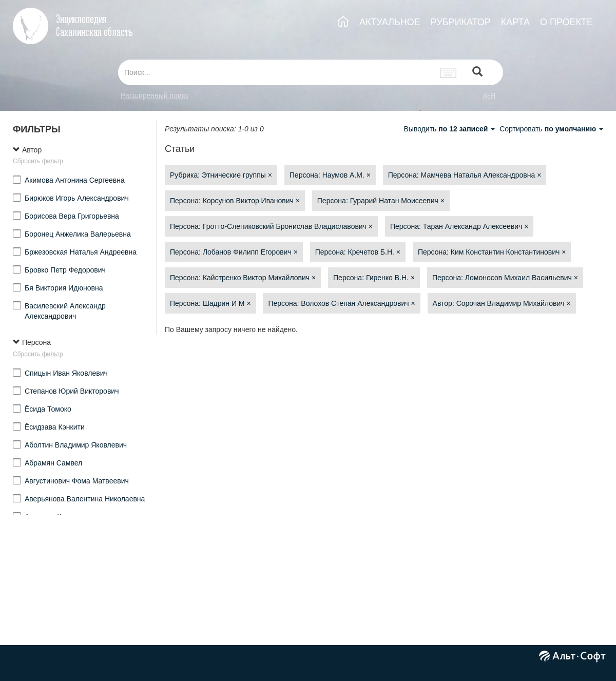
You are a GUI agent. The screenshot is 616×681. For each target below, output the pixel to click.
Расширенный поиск (155, 95)
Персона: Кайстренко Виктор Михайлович (243, 278)
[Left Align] (477, 73)
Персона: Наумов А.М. (330, 175)
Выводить (450, 129)
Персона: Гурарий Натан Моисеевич (381, 201)
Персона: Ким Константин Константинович (492, 252)
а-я (489, 95)
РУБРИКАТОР (461, 22)
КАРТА (515, 22)
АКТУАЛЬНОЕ (390, 22)
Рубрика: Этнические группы (221, 175)
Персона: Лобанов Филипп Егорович (234, 252)
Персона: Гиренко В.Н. (374, 278)
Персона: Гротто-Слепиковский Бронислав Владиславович (271, 226)
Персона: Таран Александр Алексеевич (459, 226)
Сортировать (551, 129)
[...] (276, 72)
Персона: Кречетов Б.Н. (358, 252)
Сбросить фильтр (38, 161)
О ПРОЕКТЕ (566, 22)
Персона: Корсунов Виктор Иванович (235, 201)
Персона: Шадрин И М (210, 303)
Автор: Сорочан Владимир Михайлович (502, 303)
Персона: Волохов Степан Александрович (341, 303)
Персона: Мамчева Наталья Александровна (465, 175)
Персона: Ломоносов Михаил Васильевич (505, 278)
